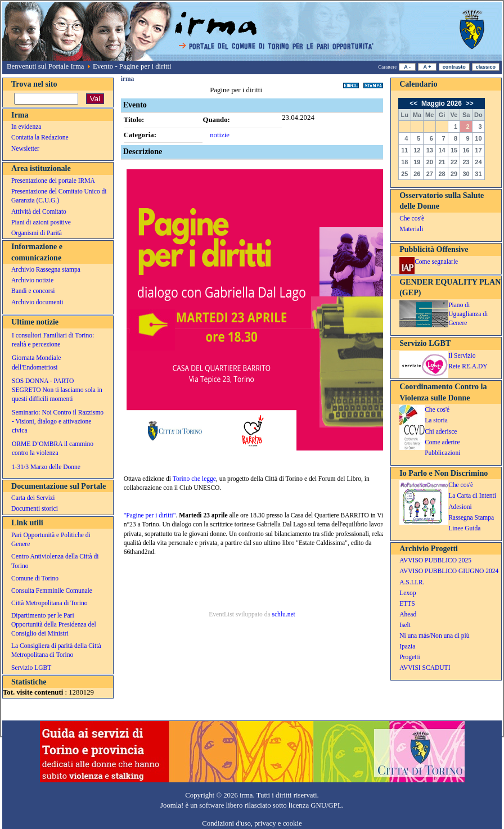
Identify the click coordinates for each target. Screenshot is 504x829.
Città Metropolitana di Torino (49, 603)
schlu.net (283, 614)
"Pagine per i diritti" (150, 515)
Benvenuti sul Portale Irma (46, 66)
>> (468, 103)
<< (414, 103)
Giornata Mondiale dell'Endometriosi (36, 362)
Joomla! (172, 805)
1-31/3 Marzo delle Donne (46, 467)
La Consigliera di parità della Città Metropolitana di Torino (56, 650)
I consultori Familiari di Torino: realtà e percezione (53, 340)
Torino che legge (194, 479)
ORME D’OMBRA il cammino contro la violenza (53, 448)
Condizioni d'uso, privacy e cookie (252, 823)
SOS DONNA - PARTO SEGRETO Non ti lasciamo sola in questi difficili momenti (57, 390)
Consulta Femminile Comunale (52, 591)
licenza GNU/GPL (315, 805)
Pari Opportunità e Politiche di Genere (51, 539)
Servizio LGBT (31, 668)
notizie (220, 135)
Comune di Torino (35, 578)
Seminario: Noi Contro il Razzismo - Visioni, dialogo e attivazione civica (58, 421)
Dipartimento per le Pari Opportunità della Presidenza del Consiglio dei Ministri (54, 624)
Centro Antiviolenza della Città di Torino (55, 561)
